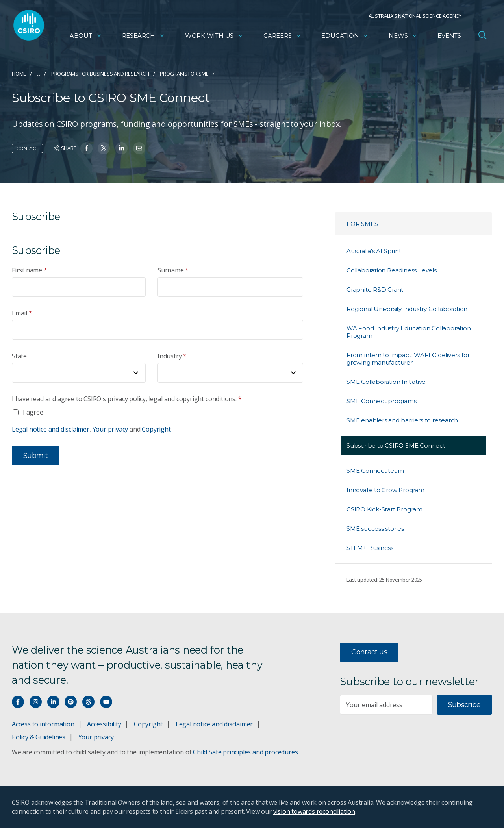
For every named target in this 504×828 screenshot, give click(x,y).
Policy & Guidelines (39, 737)
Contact (27, 148)
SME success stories (375, 529)
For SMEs (362, 224)
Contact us (369, 652)
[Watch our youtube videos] (106, 702)
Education (345, 38)
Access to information (43, 724)
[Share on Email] (139, 148)
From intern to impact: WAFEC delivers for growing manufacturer (408, 359)
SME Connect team (375, 471)
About (86, 38)
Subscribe (464, 705)
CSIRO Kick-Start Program (384, 509)
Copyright (156, 429)
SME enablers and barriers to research (402, 420)
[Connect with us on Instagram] (36, 702)
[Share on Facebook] (86, 148)
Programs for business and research (100, 74)
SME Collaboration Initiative (386, 382)
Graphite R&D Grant (375, 290)
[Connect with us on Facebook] (18, 702)
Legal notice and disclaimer (51, 429)
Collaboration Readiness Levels (392, 270)
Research (144, 38)
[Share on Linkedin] (121, 148)
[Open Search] (482, 37)
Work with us (214, 38)
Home (19, 74)
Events (449, 38)
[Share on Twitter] (104, 148)
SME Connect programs (382, 401)
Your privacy (110, 429)
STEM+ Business (370, 548)
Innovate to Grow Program (385, 490)
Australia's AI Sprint (374, 251)
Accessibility (104, 724)
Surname (173, 270)
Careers (283, 38)
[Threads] (88, 702)
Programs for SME (184, 74)
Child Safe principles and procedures (245, 752)
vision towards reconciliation (314, 811)
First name (30, 270)
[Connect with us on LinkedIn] (53, 702)
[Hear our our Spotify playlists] (71, 702)
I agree (33, 412)
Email (22, 313)
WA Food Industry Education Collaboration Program (409, 332)
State (19, 356)
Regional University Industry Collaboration (407, 309)
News (403, 38)
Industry (172, 356)
